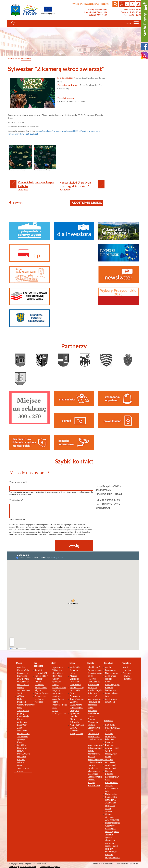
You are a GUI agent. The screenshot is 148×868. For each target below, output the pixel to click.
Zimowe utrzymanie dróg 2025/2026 (112, 817)
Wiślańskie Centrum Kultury (75, 670)
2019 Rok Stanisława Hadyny (22, 748)
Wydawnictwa (76, 705)
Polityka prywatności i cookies (23, 866)
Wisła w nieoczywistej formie (111, 754)
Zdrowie (109, 811)
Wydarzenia (58, 667)
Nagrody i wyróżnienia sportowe (58, 693)
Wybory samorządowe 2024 (24, 690)
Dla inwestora (23, 734)
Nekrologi (39, 702)
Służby (108, 809)
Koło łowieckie (112, 783)
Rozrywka (110, 745)
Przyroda (109, 742)
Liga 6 (55, 711)
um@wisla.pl (103, 508)
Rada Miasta (23, 685)
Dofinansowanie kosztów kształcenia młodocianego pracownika (95, 768)
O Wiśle (21, 696)
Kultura (72, 663)
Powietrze (126, 663)
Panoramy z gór (112, 685)
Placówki (92, 679)
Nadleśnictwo (111, 794)
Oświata (90, 663)
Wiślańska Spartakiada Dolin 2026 (58, 673)
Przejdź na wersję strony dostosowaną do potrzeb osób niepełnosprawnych (121, 4)
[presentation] (31, 546)
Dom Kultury (76, 685)
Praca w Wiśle (24, 754)
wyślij (74, 545)
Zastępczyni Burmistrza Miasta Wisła (23, 676)
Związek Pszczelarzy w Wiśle (112, 788)
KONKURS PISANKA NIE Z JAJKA (112, 728)
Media (108, 667)
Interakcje (109, 663)
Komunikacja (23, 716)
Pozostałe (109, 721)
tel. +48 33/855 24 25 (108, 500)
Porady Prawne (42, 693)
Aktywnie (109, 734)
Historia (21, 699)
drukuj (97, 203)
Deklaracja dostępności (50, 866)
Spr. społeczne (38, 664)
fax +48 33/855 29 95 (108, 504)
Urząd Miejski (23, 682)
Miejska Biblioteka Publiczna (74, 679)
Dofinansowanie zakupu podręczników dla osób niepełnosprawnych (96, 754)
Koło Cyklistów (59, 713)
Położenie (22, 702)
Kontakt (21, 742)
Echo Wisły (22, 725)
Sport (54, 663)
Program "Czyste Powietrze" (127, 676)
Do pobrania (111, 670)
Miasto (19, 663)
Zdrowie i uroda (112, 748)
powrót (16, 203)
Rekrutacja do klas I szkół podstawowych (94, 696)
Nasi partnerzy (112, 673)
